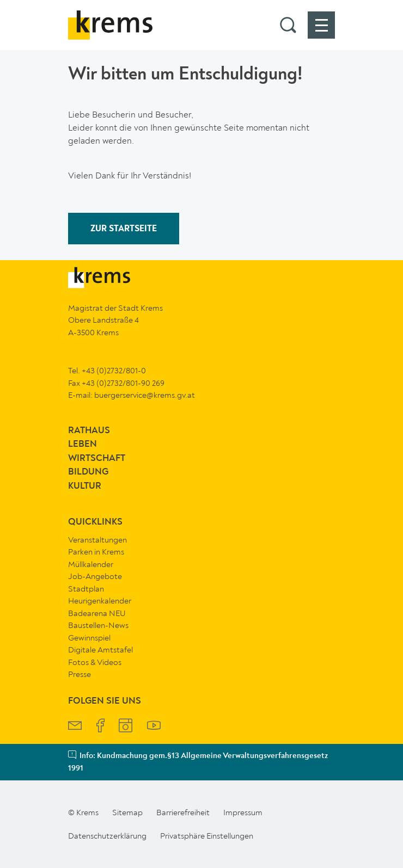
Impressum (243, 812)
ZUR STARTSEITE (124, 229)
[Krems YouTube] (154, 727)
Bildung (88, 472)
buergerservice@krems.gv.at (145, 395)
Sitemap (127, 812)
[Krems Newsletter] (75, 727)
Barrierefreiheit (183, 812)
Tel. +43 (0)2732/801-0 (107, 371)
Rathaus (89, 431)
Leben (83, 444)
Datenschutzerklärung (107, 836)
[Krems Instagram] (126, 727)
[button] (288, 25)
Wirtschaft (97, 458)
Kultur (85, 486)
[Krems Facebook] (100, 727)
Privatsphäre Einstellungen (207, 836)
